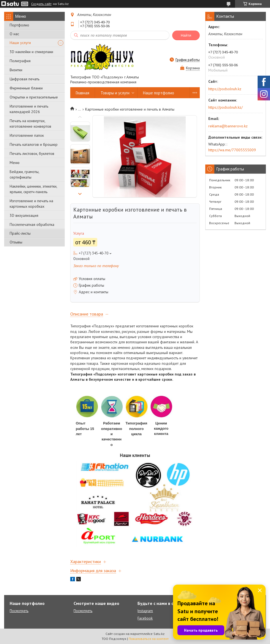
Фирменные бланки (26, 88)
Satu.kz (159, 634)
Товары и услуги (115, 93)
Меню (15, 163)
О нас (14, 34)
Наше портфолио (159, 93)
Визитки (16, 70)
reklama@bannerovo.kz (228, 126)
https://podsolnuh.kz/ (226, 107)
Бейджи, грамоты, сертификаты (24, 174)
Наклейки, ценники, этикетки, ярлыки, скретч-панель (33, 189)
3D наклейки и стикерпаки (31, 52)
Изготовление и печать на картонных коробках (31, 204)
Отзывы (16, 242)
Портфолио (19, 25)
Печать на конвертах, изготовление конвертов (30, 124)
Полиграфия (20, 61)
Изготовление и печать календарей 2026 (29, 109)
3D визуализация (24, 215)
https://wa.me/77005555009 (232, 150)
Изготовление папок (27, 135)
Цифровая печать (25, 79)
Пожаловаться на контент (149, 639)
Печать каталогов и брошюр (34, 144)
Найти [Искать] (186, 35)
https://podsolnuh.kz (225, 89)
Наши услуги (20, 43)
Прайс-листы (20, 233)
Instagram (145, 611)
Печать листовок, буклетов (32, 154)
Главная (83, 93)
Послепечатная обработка (32, 224)
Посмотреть (19, 611)
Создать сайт (41, 4)
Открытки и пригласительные (34, 97)
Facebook (145, 618)
